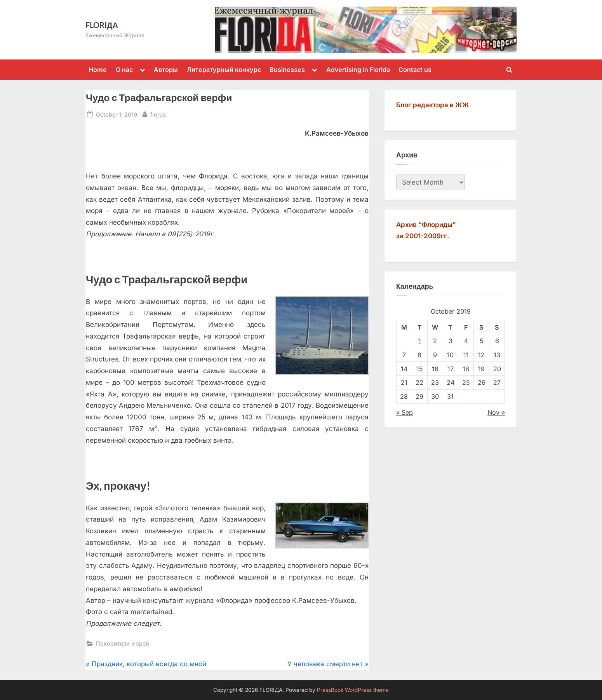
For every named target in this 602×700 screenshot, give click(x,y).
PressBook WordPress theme (353, 690)
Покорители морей (123, 643)
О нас (124, 70)
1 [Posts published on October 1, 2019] (420, 341)
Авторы (166, 70)
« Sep (405, 412)
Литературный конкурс (224, 70)
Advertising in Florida (358, 70)
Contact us (415, 70)
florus (158, 114)
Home (98, 70)
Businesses (287, 70)
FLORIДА (102, 25)
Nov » (496, 412)
